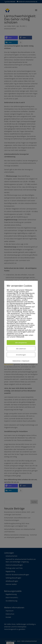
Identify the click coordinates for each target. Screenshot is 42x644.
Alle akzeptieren (21, 342)
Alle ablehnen (21, 349)
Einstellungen (21, 355)
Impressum (26, 361)
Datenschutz (17, 361)
